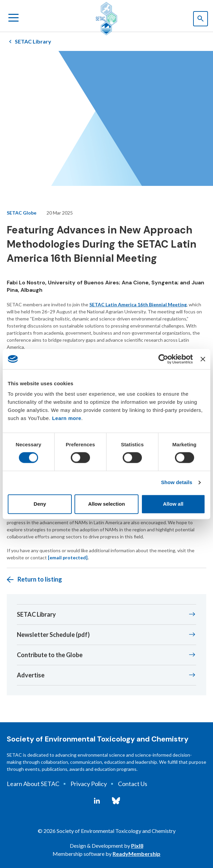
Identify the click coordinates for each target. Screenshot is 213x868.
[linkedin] (97, 801)
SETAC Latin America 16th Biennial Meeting (138, 304)
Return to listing (40, 579)
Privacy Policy (89, 784)
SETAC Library (33, 41)
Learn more (67, 418)
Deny (40, 504)
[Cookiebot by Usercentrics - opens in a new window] (163, 359)
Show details (177, 483)
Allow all (173, 504)
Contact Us (133, 784)
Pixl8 (137, 846)
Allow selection (106, 504)
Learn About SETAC (33, 784)
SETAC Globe (22, 213)
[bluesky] (116, 801)
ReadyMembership (136, 854)
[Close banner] (203, 359)
